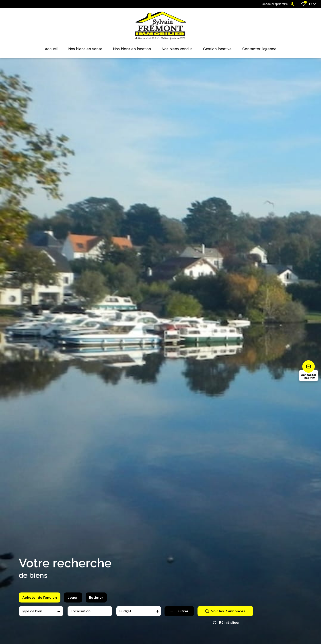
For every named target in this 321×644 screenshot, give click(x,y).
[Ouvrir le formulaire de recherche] (179, 611)
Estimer (96, 597)
